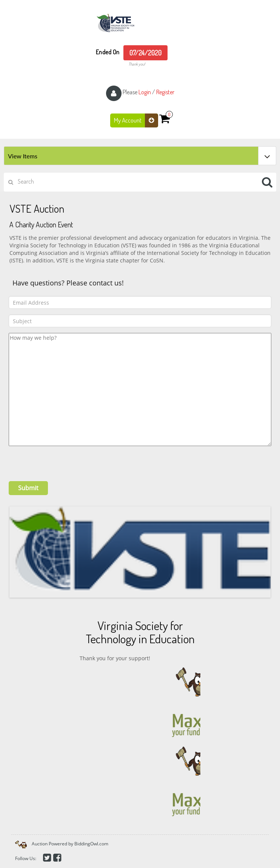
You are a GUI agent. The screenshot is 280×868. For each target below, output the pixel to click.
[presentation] (66, 461)
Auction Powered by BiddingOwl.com (70, 844)
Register (165, 92)
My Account (136, 120)
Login (145, 92)
